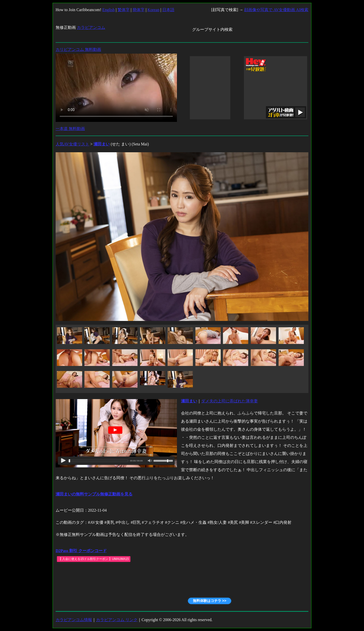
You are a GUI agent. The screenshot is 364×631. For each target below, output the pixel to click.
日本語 (168, 10)
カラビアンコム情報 (74, 620)
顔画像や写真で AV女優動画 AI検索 (276, 10)
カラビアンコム (91, 27)
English (109, 10)
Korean (153, 10)
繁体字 (124, 10)
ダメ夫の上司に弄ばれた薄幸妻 (230, 401)
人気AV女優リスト (72, 144)
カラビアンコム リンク (117, 620)
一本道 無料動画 (70, 129)
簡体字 (139, 10)
